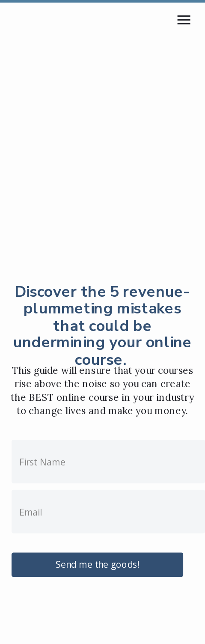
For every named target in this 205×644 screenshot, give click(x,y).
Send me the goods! (97, 564)
